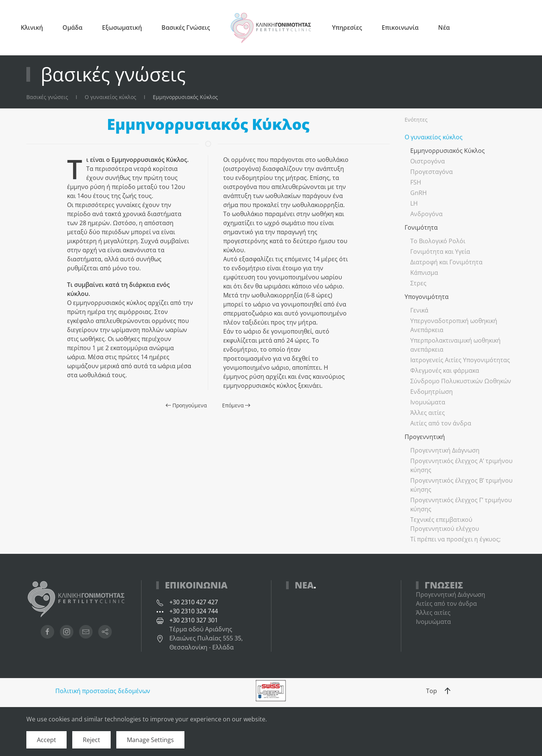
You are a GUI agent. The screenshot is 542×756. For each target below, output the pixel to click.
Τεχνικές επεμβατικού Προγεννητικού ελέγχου (445, 524)
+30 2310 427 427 (194, 602)
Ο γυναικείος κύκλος (434, 137)
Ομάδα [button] (72, 27)
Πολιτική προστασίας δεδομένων (103, 691)
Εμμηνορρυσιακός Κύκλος (448, 151)
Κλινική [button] (32, 27)
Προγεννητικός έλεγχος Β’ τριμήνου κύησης (461, 485)
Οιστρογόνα (428, 161)
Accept (46, 740)
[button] (448, 691)
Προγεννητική (425, 437)
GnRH (419, 193)
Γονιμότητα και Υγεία (440, 251)
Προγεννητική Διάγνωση (445, 450)
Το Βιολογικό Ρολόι (438, 241)
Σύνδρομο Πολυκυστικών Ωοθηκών (461, 381)
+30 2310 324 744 (194, 611)
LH (414, 203)
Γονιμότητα (421, 227)
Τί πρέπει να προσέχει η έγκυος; (455, 539)
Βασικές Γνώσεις (186, 27)
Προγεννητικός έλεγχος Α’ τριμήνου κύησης (461, 465)
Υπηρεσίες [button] (347, 27)
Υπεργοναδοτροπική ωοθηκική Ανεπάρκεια (454, 325)
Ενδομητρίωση (432, 392)
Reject (91, 740)
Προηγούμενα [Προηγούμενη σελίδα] (186, 405)
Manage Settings (150, 740)
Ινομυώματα (428, 402)
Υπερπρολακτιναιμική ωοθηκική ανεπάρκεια (455, 345)
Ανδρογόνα (426, 214)
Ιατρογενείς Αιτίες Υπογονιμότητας (460, 360)
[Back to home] (271, 28)
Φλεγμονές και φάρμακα (445, 370)
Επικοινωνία (400, 27)
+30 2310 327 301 (194, 620)
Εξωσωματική (122, 27)
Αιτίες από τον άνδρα (441, 423)
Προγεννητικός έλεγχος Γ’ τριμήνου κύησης (461, 505)
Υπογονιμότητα (427, 297)
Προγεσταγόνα (432, 172)
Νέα (444, 27)
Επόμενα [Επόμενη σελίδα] (236, 405)
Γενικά (419, 310)
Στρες (418, 283)
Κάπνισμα (424, 273)
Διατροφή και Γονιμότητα (446, 262)
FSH (416, 182)
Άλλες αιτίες (428, 413)
